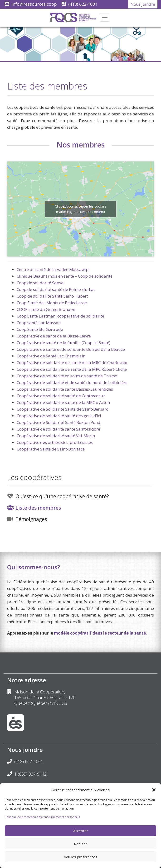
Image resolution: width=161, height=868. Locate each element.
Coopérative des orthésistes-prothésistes (55, 442)
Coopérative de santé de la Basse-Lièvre (54, 336)
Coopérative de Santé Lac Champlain (51, 356)
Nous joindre (143, 4)
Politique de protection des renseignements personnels (42, 817)
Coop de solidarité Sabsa (40, 283)
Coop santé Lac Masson (39, 323)
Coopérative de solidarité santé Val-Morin (56, 436)
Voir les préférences (81, 857)
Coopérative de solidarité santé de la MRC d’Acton (63, 402)
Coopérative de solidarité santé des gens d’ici (59, 416)
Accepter (81, 831)
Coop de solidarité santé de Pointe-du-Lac (56, 289)
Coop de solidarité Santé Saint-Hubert (52, 296)
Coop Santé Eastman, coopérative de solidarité (60, 316)
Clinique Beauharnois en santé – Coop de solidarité (65, 276)
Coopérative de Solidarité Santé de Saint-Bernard (63, 409)
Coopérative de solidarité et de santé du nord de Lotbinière (72, 382)
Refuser (80, 844)
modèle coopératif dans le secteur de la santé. (100, 633)
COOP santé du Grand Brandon (46, 309)
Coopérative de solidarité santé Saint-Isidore (58, 429)
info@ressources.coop (34, 4)
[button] (154, 790)
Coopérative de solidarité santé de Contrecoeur (61, 396)
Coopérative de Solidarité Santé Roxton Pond (59, 422)
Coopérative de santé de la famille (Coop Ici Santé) (63, 343)
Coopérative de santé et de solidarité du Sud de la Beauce (71, 349)
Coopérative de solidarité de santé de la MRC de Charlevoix (72, 363)
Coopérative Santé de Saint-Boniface (51, 449)
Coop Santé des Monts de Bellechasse (52, 303)
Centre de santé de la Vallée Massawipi (53, 269)
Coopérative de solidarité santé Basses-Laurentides (65, 389)
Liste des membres (38, 508)
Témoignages (31, 519)
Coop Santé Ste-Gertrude (40, 329)
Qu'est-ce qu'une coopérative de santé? (62, 496)
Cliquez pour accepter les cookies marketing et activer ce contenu (81, 209)
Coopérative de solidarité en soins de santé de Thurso (67, 376)
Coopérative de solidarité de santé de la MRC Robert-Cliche (72, 369)
